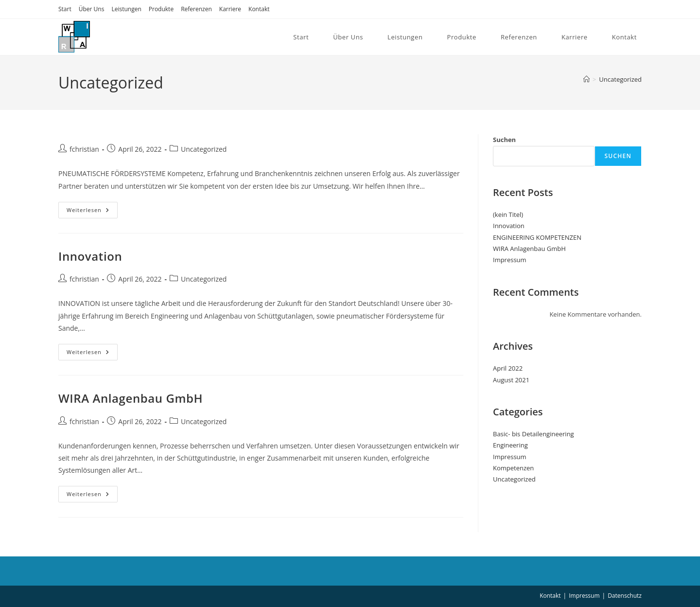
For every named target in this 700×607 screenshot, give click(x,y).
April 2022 (508, 368)
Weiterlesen (88, 210)
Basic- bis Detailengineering (534, 434)
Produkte (161, 9)
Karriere (230, 9)
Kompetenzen (513, 468)
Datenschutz (625, 596)
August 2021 (511, 380)
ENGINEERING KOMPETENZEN (537, 237)
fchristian (84, 149)
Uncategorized (620, 79)
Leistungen (126, 9)
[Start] (586, 79)
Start (65, 9)
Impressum (510, 260)
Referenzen (196, 9)
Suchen (504, 140)
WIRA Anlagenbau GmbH (131, 398)
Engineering (510, 445)
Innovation (90, 256)
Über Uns (92, 9)
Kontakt (259, 9)
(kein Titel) (508, 214)
